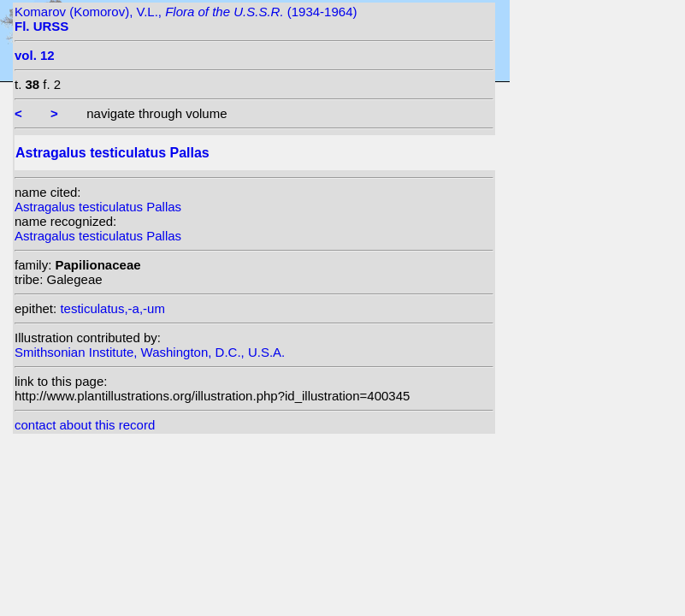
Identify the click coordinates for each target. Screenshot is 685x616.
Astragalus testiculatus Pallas (98, 207)
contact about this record (85, 425)
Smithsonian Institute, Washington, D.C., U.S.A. (150, 352)
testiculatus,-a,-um (112, 308)
